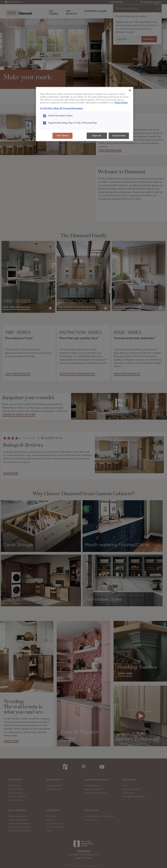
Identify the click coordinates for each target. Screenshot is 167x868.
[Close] (130, 90)
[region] (85, 114)
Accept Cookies (119, 136)
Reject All (97, 136)
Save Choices (63, 136)
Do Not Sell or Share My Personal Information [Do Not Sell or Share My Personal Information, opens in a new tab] (62, 108)
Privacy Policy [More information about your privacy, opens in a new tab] (121, 103)
